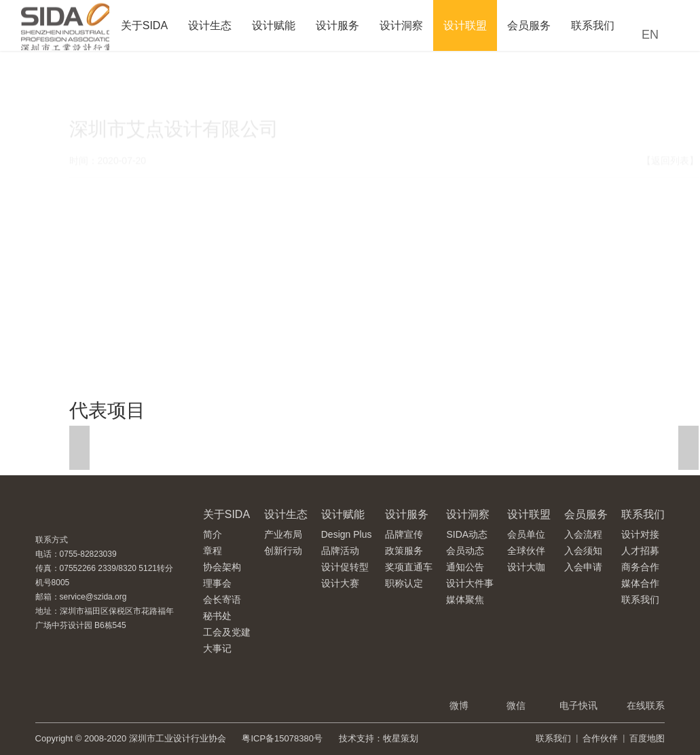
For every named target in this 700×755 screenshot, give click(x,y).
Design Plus (347, 534)
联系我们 (593, 25)
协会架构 (222, 567)
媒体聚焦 (465, 600)
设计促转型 (345, 567)
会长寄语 (222, 600)
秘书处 (217, 616)
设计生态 (210, 25)
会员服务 (529, 25)
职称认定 (404, 583)
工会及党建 (227, 632)
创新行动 (283, 551)
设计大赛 (340, 583)
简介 (213, 534)
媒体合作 (640, 583)
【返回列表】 (670, 124)
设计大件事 (470, 583)
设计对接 (640, 534)
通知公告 (465, 567)
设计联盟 (465, 25)
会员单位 (526, 534)
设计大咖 (526, 567)
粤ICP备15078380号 (282, 738)
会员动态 (465, 551)
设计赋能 (274, 25)
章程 (213, 551)
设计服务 (337, 25)
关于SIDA (144, 25)
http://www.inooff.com (143, 320)
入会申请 (583, 567)
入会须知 (583, 551)
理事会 (217, 583)
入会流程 (583, 534)
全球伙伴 (526, 551)
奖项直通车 (409, 567)
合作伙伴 (600, 738)
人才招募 (640, 551)
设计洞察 (401, 25)
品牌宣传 (404, 534)
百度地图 (647, 738)
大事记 (217, 648)
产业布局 (283, 534)
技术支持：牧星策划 (379, 738)
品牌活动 (340, 551)
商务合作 (640, 567)
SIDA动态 (467, 534)
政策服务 (404, 551)
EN (650, 35)
